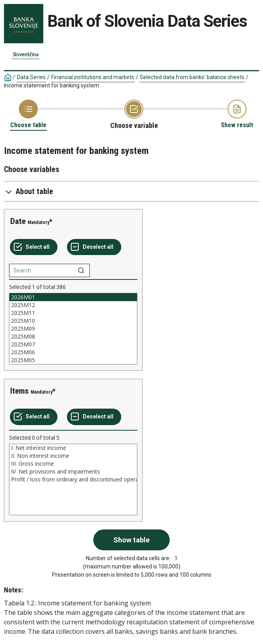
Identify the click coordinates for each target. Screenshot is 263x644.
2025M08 (73, 337)
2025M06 (73, 352)
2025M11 (73, 313)
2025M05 (73, 360)
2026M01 (73, 297)
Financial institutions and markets (93, 77)
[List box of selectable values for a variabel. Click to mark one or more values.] (73, 329)
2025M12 (73, 305)
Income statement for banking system (52, 85)
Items (19, 391)
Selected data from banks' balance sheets (192, 77)
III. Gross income (73, 464)
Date (18, 221)
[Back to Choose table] (28, 114)
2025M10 (73, 321)
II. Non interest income (73, 456)
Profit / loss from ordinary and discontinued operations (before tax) (73, 479)
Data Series (31, 77)
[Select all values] (34, 247)
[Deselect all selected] (94, 247)
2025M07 (73, 344)
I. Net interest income (73, 448)
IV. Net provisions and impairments (73, 472)
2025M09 (73, 329)
